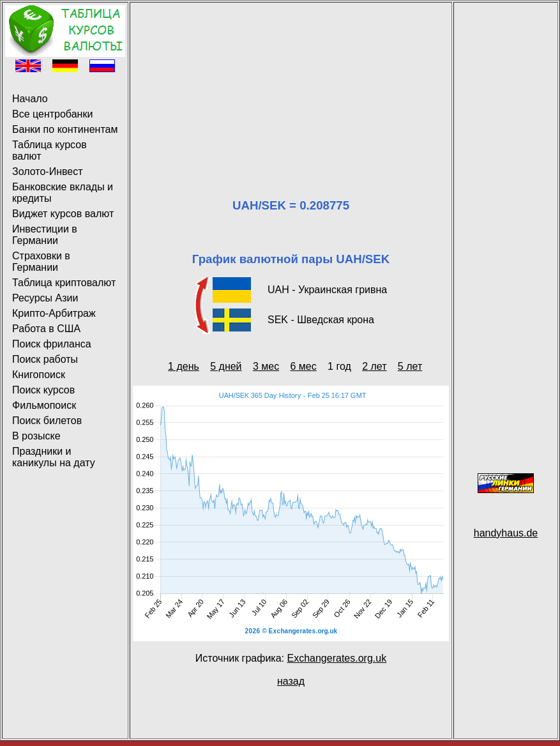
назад (291, 681)
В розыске (36, 436)
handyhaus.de (506, 533)
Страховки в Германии (41, 262)
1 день (184, 366)
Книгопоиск (39, 375)
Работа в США (46, 329)
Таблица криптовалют (64, 283)
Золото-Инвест (48, 171)
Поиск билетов (47, 421)
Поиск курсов (43, 390)
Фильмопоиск (44, 405)
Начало (30, 99)
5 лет (410, 366)
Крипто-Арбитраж (54, 313)
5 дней (226, 366)
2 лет (374, 366)
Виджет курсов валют (63, 214)
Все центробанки (52, 114)
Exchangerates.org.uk (337, 658)
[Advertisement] (291, 85)
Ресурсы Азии (45, 298)
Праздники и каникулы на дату (54, 457)
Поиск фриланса (52, 344)
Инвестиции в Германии (45, 235)
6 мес (304, 366)
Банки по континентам (65, 129)
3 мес (266, 366)
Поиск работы (45, 359)
